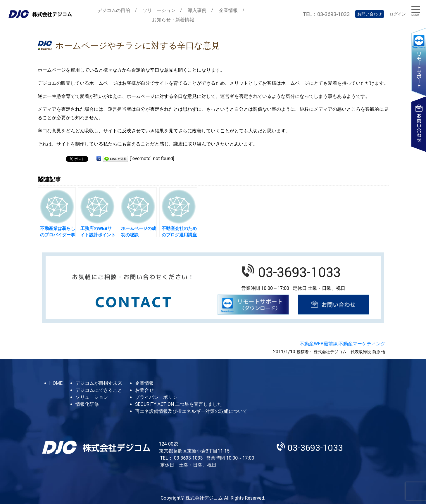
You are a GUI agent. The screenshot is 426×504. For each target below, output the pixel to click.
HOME (56, 383)
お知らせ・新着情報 (173, 20)
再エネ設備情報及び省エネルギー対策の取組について (191, 411)
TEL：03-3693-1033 (326, 14)
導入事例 (197, 10)
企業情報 (228, 10)
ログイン (398, 14)
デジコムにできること (99, 390)
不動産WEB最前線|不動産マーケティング (343, 344)
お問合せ (144, 390)
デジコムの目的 (114, 10)
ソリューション (159, 10)
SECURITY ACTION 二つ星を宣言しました (178, 404)
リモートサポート (419, 62)
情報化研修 (87, 404)
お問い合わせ (370, 14)
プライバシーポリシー (158, 397)
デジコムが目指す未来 (99, 383)
